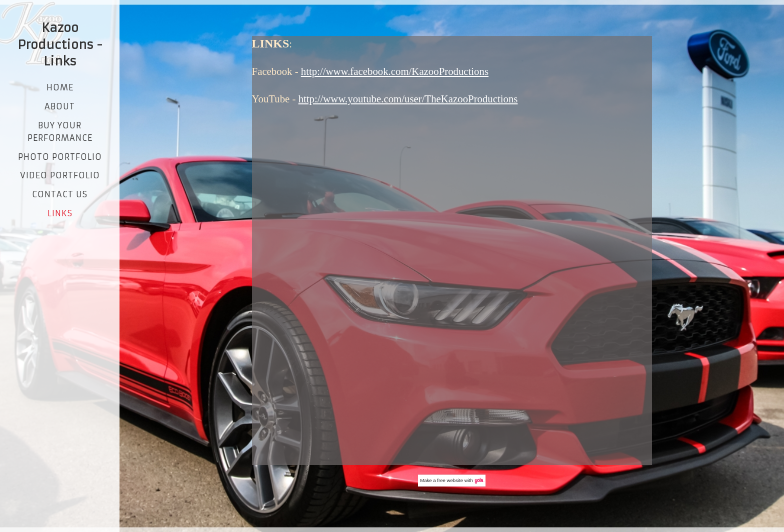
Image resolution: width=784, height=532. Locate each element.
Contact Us (60, 194)
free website (450, 480)
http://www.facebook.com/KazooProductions (395, 71)
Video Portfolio (60, 175)
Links (60, 213)
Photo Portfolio (60, 157)
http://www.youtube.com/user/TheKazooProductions (408, 99)
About (60, 106)
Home (60, 87)
